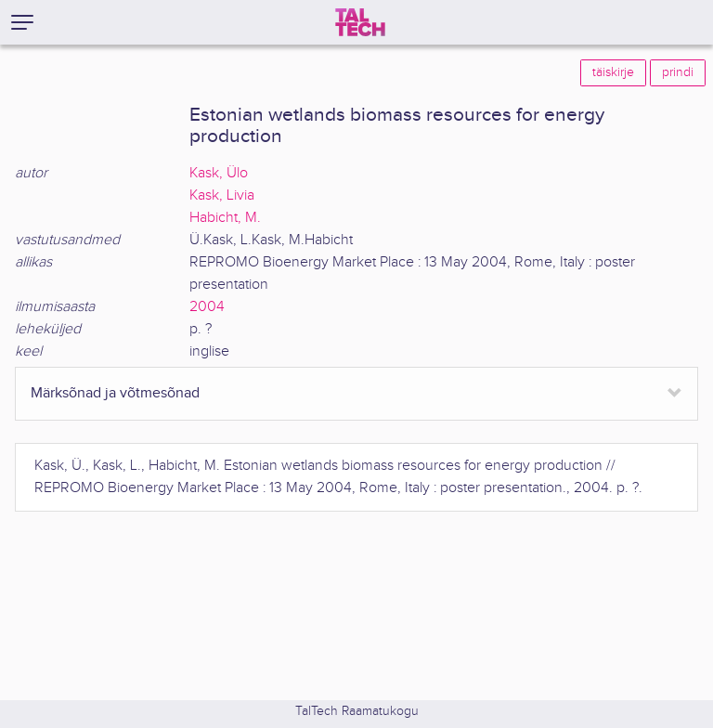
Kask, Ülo (219, 173)
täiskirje (613, 72)
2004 (207, 307)
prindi (678, 72)
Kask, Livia (222, 195)
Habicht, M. (225, 218)
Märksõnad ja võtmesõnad (115, 393)
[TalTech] (360, 22)
